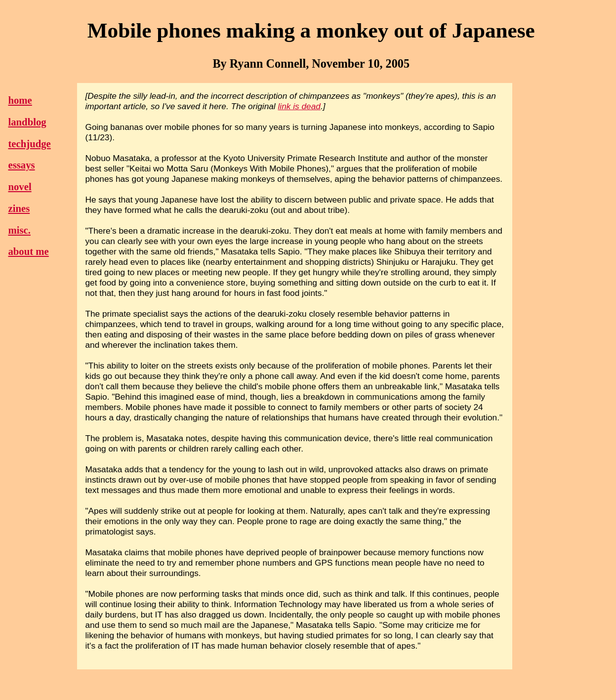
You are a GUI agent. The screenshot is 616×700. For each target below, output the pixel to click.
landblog (27, 122)
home (20, 100)
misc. (19, 230)
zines (19, 208)
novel (20, 187)
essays (21, 165)
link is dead (299, 106)
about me (28, 251)
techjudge (29, 144)
